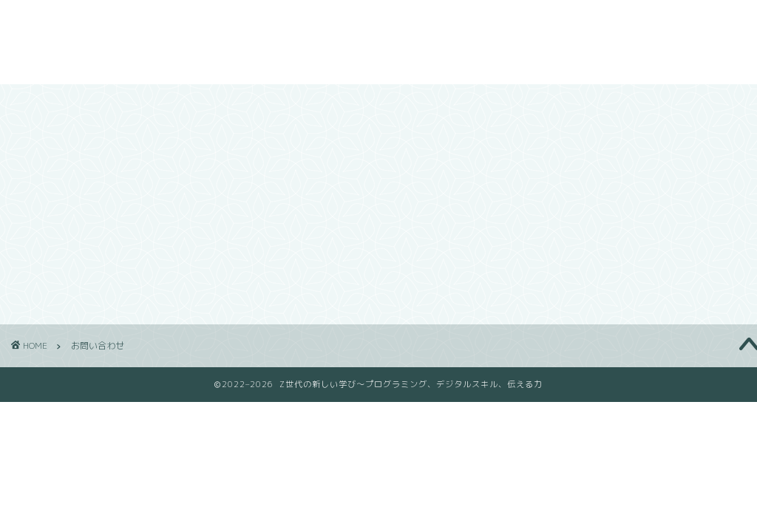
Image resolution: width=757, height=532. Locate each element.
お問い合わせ (604, 23)
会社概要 (471, 23)
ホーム (410, 23)
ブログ (532, 23)
